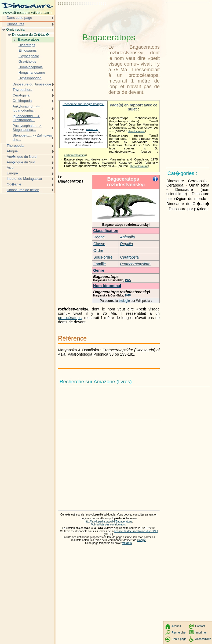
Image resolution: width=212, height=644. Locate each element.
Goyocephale (29, 56)
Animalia (127, 237)
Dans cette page (19, 18)
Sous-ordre (103, 257)
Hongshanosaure (32, 72)
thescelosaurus (139, 166)
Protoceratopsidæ (135, 264)
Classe (99, 244)
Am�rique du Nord (22, 157)
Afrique (12, 151)
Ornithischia (15, 29)
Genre (99, 270)
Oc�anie (14, 184)
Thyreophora (22, 90)
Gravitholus (27, 61)
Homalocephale (31, 67)
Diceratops (27, 45)
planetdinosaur (136, 131)
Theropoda (15, 146)
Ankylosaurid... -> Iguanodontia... (26, 108)
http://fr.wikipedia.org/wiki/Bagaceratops (109, 522)
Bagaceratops (29, 39)
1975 (128, 280)
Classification (106, 231)
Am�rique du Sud (21, 162)
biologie (124, 301)
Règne (99, 237)
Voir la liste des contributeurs (109, 525)
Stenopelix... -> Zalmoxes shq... (32, 137)
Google (142, 540)
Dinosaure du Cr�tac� (31, 35)
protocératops (70, 318)
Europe (12, 173)
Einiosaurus (28, 50)
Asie (10, 168)
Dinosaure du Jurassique (32, 84)
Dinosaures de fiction (23, 190)
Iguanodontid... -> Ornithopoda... (26, 118)
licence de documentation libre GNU (136, 531)
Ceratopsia (129, 257)
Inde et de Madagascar (25, 179)
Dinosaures (16, 24)
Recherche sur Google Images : (83, 104)
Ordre (98, 251)
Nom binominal (107, 286)
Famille (100, 264)
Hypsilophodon (30, 78)
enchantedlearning (75, 155)
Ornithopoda (22, 101)
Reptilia (126, 244)
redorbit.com (92, 129)
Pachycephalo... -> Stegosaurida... (27, 128)
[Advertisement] (82, 17)
